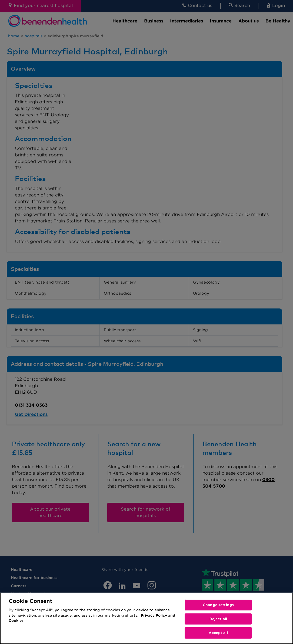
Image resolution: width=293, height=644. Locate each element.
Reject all (218, 619)
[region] (146, 618)
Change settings (218, 605)
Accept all (218, 633)
